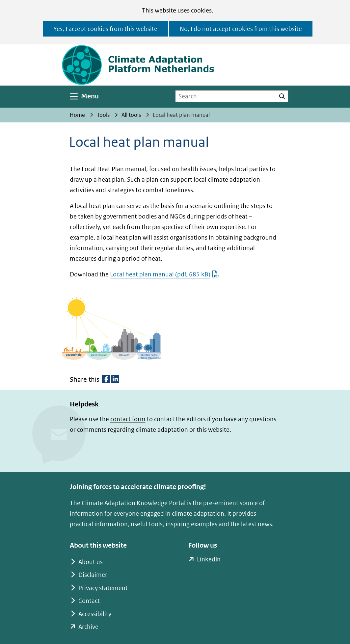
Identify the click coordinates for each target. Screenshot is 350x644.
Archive (88, 627)
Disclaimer (93, 575)
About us (91, 562)
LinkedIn (209, 559)
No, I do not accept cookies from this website (241, 29)
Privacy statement (103, 588)
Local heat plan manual (164, 274)
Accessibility (95, 614)
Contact (89, 601)
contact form (128, 419)
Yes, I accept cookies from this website (105, 29)
